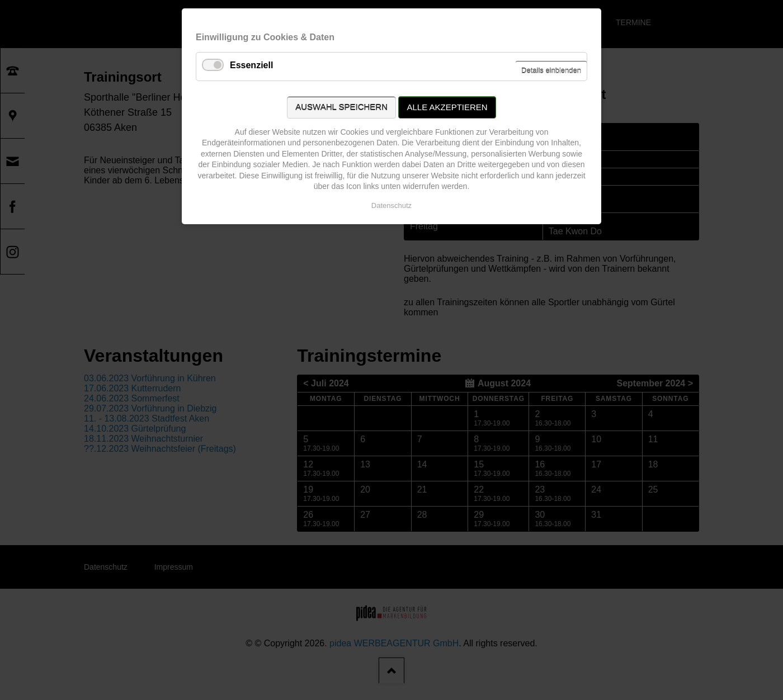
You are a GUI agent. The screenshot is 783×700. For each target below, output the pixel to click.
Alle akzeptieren (447, 107)
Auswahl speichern (341, 107)
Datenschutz (391, 205)
